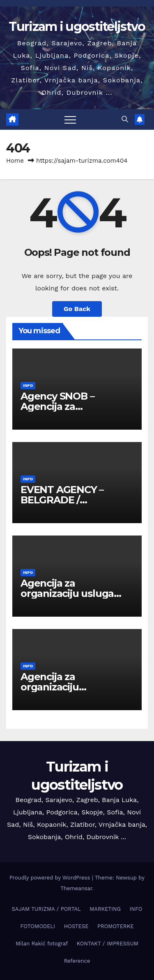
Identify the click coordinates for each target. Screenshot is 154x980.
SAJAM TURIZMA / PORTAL (46, 909)
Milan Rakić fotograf (42, 944)
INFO (28, 385)
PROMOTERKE (115, 926)
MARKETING (105, 909)
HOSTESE (76, 926)
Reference (77, 961)
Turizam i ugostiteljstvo (77, 27)
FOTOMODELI (38, 926)
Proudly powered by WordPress (51, 878)
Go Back (77, 309)
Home (15, 161)
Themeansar (76, 888)
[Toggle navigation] (70, 119)
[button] (125, 119)
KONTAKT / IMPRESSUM (108, 944)
